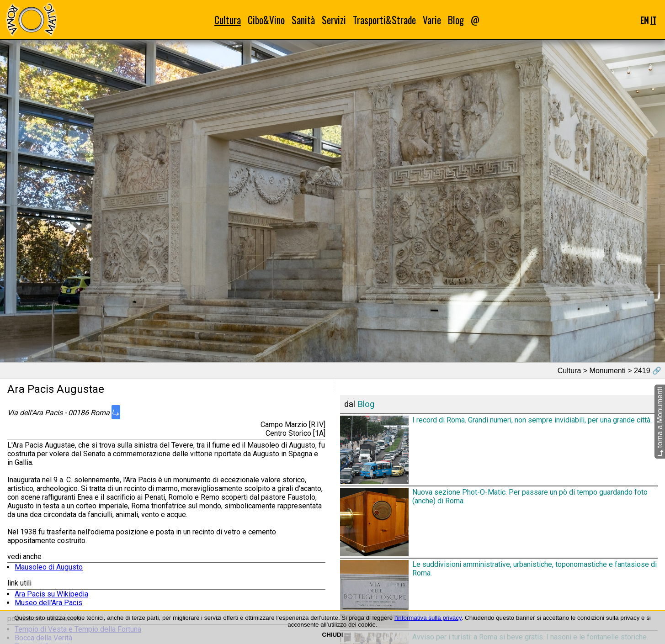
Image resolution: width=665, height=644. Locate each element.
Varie (432, 20)
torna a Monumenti (660, 422)
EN (644, 20)
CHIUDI (333, 635)
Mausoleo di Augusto (49, 567)
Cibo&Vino (266, 20)
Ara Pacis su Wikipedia (51, 594)
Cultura (228, 20)
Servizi (334, 20)
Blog (456, 20)
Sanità (303, 20)
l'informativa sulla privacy (428, 618)
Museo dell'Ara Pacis (48, 603)
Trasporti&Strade (384, 20)
